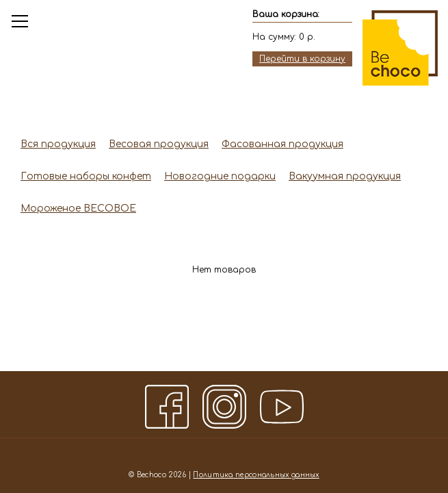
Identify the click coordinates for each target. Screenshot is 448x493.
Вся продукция (58, 144)
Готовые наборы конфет (86, 176)
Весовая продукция (159, 144)
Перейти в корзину (302, 59)
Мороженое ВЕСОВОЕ (78, 208)
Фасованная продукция (282, 144)
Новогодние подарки (220, 176)
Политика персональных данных (256, 475)
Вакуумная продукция (345, 176)
